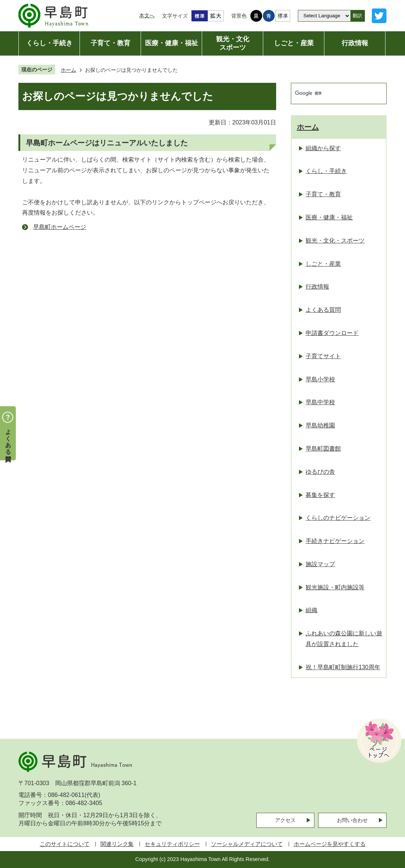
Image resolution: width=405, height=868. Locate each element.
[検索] (331, 93)
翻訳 (358, 16)
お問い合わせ (352, 820)
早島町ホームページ (60, 227)
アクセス (285, 820)
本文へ (147, 15)
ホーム (68, 70)
